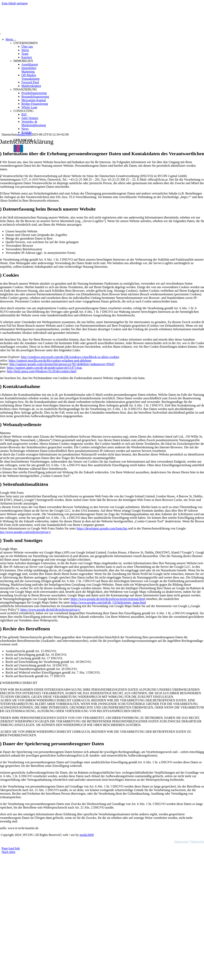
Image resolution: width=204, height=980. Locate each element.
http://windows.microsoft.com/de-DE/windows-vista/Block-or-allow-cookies (70, 357)
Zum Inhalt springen (15, 3)
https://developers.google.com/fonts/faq (102, 528)
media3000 (87, 835)
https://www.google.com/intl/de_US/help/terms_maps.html (108, 602)
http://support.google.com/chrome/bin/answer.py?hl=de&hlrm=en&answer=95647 (62, 364)
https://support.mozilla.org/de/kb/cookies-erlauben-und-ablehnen (50, 361)
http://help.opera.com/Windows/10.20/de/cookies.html (42, 371)
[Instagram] (18, 148)
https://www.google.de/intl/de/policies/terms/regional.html (108, 599)
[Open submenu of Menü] (15, 40)
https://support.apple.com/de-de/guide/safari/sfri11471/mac (44, 368)
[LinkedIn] (21, 148)
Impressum (181, 842)
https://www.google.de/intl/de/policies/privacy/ (50, 610)
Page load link (11, 848)
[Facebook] (15, 148)
